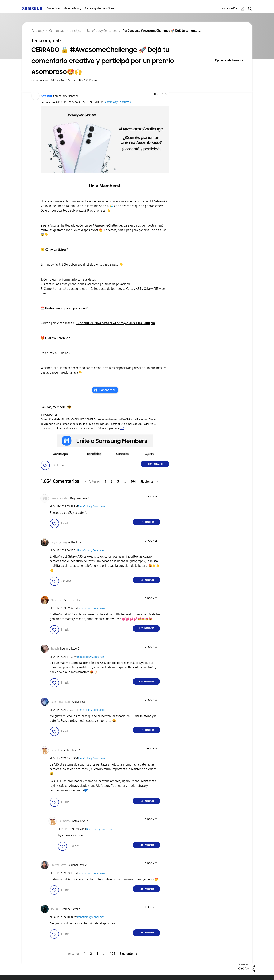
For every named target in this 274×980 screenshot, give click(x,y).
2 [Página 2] (112, 481)
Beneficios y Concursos (117, 102)
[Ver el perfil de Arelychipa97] (58, 865)
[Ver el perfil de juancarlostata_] (60, 499)
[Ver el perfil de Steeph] (55, 649)
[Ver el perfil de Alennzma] (56, 600)
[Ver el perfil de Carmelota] (57, 750)
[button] (163, 94)
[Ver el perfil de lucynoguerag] (59, 542)
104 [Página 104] (133, 481)
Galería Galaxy (73, 9)
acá (122, 428)
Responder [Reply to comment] (146, 522)
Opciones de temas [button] (228, 60)
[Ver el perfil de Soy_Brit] (47, 96)
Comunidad (54, 9)
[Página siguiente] (149, 481)
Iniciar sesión (229, 9)
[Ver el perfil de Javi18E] (55, 909)
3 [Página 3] (118, 481)
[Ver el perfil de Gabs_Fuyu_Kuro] (61, 702)
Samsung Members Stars (100, 9)
